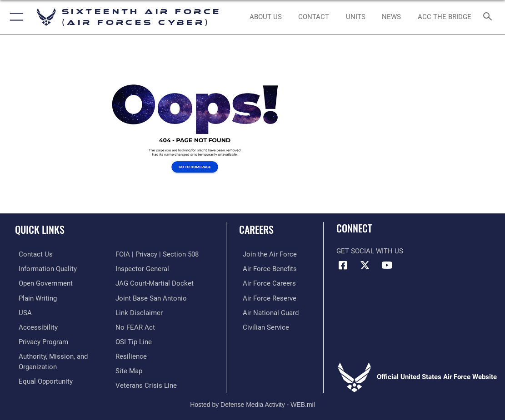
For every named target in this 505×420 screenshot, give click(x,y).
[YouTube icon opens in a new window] (387, 265)
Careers (256, 229)
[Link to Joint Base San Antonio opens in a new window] (151, 296)
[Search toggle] (489, 17)
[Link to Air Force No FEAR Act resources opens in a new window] (135, 325)
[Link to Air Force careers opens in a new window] (266, 282)
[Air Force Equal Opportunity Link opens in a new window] (42, 377)
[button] (15, 17)
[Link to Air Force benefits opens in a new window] (266, 268)
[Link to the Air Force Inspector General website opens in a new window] (142, 268)
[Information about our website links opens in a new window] (139, 311)
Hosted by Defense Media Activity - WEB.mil (252, 400)
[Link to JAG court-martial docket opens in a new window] (155, 282)
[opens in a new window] (44, 268)
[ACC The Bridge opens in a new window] (444, 17)
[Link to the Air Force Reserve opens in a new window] (266, 296)
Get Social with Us (370, 251)
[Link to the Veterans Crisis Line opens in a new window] (146, 381)
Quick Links (40, 229)
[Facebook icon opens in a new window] (343, 265)
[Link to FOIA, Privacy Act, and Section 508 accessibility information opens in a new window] (157, 254)
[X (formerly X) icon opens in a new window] (365, 265)
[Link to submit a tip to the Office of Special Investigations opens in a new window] (134, 339)
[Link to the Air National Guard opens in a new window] (267, 311)
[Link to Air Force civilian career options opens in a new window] (262, 325)
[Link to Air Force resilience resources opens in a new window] (131, 353)
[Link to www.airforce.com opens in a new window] (266, 254)
